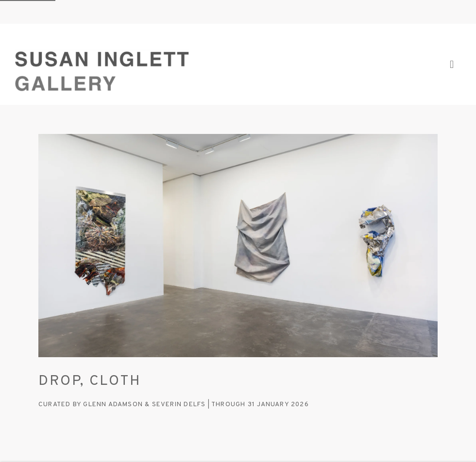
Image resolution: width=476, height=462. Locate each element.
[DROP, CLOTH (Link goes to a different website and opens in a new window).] (238, 381)
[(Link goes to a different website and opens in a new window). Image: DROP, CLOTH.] (238, 246)
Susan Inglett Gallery (102, 64)
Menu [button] (454, 65)
